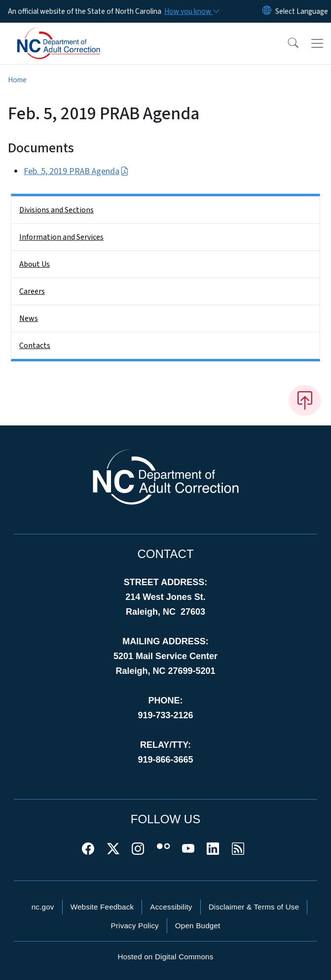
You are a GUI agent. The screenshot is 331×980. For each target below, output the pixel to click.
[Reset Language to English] (267, 11)
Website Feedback (102, 907)
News (29, 318)
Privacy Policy (134, 926)
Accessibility (171, 907)
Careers (32, 291)
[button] (287, 43)
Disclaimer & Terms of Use (254, 907)
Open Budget (198, 926)
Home (17, 80)
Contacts (35, 346)
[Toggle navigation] (317, 43)
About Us (35, 264)
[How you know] (191, 11)
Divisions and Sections (56, 210)
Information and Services (61, 237)
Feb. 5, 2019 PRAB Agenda (76, 171)
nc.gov (43, 907)
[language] (302, 11)
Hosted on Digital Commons (165, 957)
